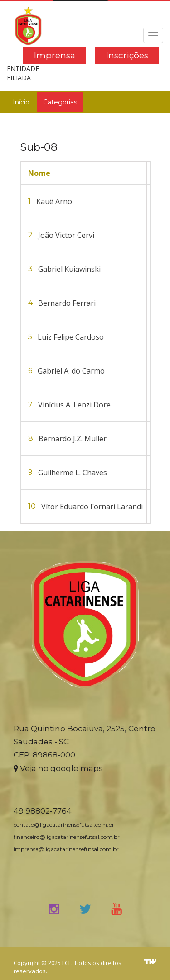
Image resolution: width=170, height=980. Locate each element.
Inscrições (127, 55)
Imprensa (55, 55)
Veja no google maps (58, 768)
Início (21, 102)
